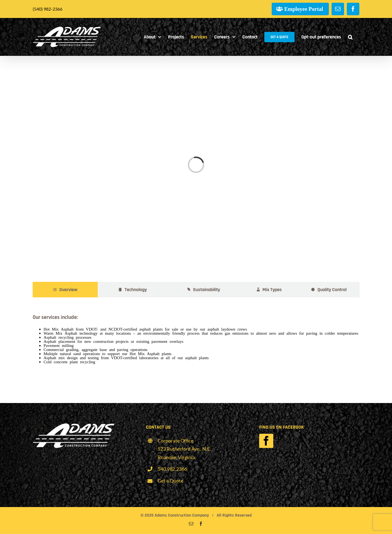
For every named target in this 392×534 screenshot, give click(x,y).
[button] (350, 37)
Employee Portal (304, 9)
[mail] (191, 524)
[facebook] (266, 441)
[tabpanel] (196, 338)
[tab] (65, 290)
